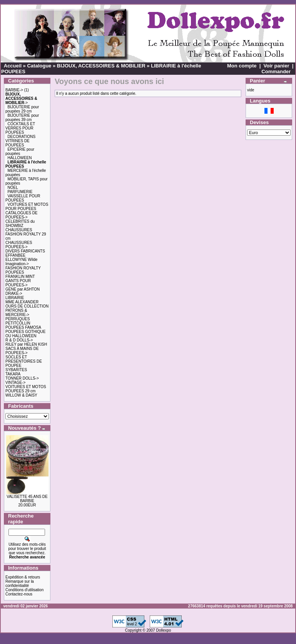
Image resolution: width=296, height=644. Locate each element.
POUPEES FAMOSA (23, 327)
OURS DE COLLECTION (27, 306)
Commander (276, 71)
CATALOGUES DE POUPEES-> (22, 215)
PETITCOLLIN (18, 323)
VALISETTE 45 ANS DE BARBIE (27, 499)
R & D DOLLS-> (19, 340)
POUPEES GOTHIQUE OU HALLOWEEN (25, 334)
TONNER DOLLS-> (22, 378)
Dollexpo (163, 630)
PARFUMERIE (20, 192)
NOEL (13, 187)
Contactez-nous (19, 594)
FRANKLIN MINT (20, 277)
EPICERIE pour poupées (20, 151)
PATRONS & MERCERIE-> (17, 313)
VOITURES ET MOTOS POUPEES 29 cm (26, 389)
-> (21, 98)
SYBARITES (16, 370)
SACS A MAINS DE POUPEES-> (22, 351)
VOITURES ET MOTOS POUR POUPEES (27, 207)
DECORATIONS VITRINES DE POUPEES (20, 141)
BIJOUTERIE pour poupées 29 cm (22, 109)
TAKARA (13, 374)
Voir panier (277, 66)
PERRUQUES (18, 319)
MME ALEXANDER (22, 302)
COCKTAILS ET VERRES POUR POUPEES (20, 128)
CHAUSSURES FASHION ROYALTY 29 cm (26, 234)
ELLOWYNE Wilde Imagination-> (21, 262)
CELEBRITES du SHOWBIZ (20, 224)
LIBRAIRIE (15, 298)
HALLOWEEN (20, 158)
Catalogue (39, 66)
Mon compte (242, 66)
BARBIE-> (14, 90)
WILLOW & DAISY (21, 395)
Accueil (13, 66)
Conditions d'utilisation (24, 590)
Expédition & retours (23, 577)
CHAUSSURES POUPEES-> (19, 245)
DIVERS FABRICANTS (25, 251)
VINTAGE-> (15, 383)
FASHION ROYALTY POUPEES (23, 270)
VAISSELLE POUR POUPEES (23, 198)
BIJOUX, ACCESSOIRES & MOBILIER (101, 66)
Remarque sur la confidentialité (20, 583)
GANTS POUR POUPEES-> (18, 283)
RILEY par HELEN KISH (26, 344)
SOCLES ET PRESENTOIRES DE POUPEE (24, 361)
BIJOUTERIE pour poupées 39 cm (22, 118)
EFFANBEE (15, 255)
